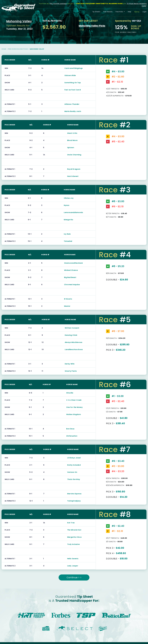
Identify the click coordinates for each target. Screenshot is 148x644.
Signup (137, 12)
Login (145, 12)
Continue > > (74, 577)
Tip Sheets (96, 12)
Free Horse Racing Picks (18, 49)
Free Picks (120, 12)
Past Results (108, 12)
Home (4, 49)
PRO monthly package (58, 4)
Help (129, 12)
